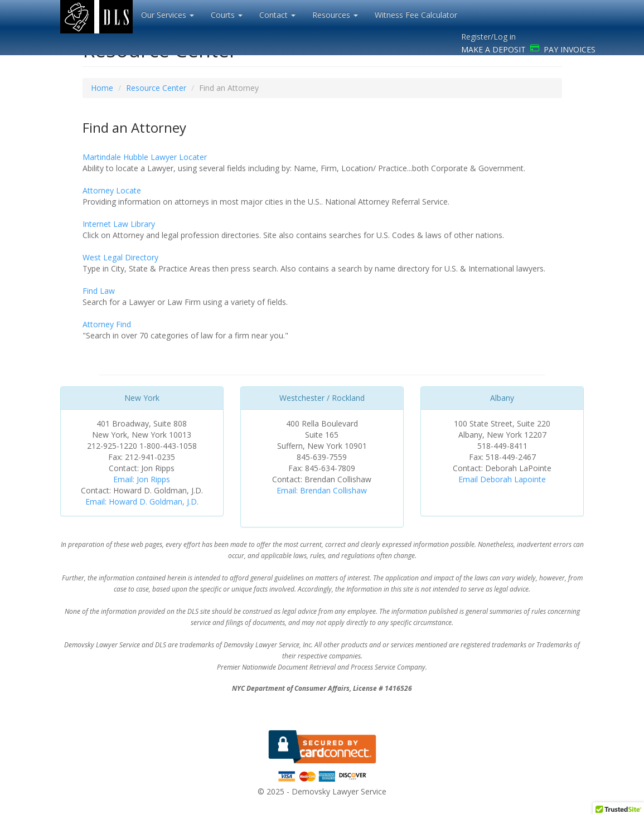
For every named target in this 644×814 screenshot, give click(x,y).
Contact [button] (277, 15)
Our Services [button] (168, 15)
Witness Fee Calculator (416, 15)
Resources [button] (335, 15)
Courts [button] (227, 15)
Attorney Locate (112, 190)
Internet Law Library (119, 224)
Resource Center (156, 88)
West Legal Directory (120, 257)
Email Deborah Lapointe (502, 479)
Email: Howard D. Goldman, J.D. (142, 502)
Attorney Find (107, 324)
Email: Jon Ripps (142, 479)
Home (102, 88)
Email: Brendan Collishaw (322, 490)
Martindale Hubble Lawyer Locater (145, 157)
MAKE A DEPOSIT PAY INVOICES (528, 49)
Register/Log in (488, 37)
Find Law (99, 291)
